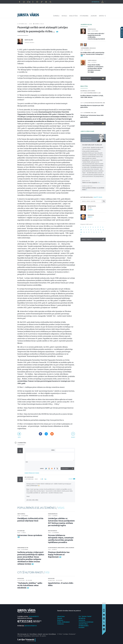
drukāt (73, 437)
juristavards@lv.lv (31, 626)
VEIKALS (64, 16)
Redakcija (82, 618)
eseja (42, 24)
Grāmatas (61, 624)
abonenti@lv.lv (34, 616)
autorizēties (95, 2)
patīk (19, 437)
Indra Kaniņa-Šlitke (23, 548)
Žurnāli (60, 618)
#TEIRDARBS (84, 16)
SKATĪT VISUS (98, 197)
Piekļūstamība (84, 626)
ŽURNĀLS (56, 16)
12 (41, 479)
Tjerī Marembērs (85, 48)
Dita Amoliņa (21, 531)
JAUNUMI (94, 16)
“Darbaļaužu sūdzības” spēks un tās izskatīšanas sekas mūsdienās (30, 585)
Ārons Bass (93, 48)
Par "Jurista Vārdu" (85, 616)
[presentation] (65, 464)
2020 (99, 93)
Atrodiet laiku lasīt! (92, 145)
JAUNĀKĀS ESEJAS (86, 24)
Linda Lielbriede (70, 548)
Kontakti (82, 627)
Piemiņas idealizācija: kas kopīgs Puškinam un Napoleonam (59, 555)
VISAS (61, 508)
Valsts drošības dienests (91, 93)
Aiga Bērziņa (84, 91)
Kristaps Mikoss (52, 531)
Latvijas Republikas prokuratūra (93, 103)
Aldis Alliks (29, 40)
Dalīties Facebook (40, 434)
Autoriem (82, 620)
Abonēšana (61, 616)
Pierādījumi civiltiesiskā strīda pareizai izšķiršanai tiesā (30, 520)
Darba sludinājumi (63, 622)
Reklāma (60, 620)
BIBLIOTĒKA (73, 16)
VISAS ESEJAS (93, 78)
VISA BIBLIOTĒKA (93, 124)
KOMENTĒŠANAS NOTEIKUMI (32, 473)
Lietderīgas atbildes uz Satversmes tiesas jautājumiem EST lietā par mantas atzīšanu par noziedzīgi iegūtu (61, 522)
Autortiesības (83, 624)
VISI (47, 572)
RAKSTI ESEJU (93, 239)
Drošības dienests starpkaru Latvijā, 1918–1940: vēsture (92, 96)
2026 (104, 103)
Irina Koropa (61, 548)
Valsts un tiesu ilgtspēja (91, 182)
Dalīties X (46, 434)
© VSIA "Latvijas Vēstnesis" (67, 634)
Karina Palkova (92, 29)
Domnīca (37, 24)
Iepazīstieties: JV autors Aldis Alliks (61, 584)
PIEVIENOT (65, 469)
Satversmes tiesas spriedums (30, 535)
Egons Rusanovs (53, 548)
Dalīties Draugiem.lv (52, 434)
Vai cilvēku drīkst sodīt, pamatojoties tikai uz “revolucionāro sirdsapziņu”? (92, 53)
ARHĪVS (101, 16)
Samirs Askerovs (92, 60)
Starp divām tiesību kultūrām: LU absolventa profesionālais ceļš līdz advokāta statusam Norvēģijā (95, 68)
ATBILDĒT (71, 479)
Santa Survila (21, 514)
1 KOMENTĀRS (22, 443)
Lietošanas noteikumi (86, 622)
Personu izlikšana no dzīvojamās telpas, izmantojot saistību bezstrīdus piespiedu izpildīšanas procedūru (61, 539)
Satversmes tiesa (89, 113)
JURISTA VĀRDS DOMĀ (87, 131)
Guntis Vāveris (91, 91)
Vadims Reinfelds (53, 514)
